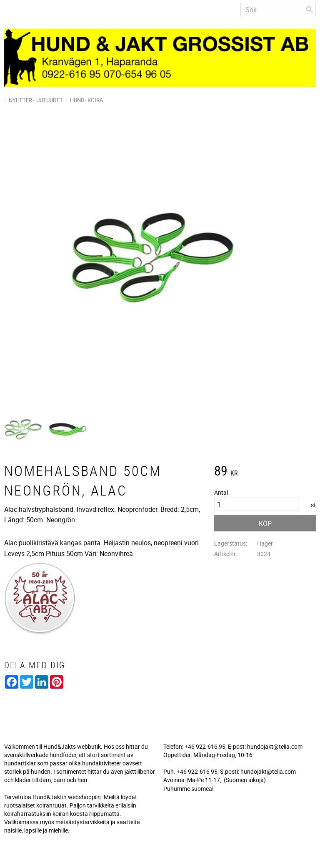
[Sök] (310, 10)
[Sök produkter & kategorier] (278, 10)
